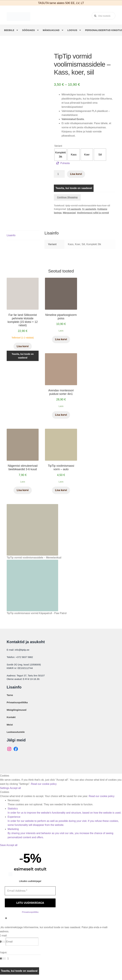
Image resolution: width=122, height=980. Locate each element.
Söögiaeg (29, 30)
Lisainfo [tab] (11, 235)
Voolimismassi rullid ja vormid (93, 213)
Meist (10, 725)
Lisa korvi (76, 174)
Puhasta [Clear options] (65, 163)
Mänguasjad (51, 30)
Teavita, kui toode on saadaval (74, 188)
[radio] (60, 155)
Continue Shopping (67, 197)
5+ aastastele (89, 209)
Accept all (15, 788)
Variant (58, 146)
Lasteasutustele (16, 732)
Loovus (72, 30)
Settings (5, 788)
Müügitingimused (17, 710)
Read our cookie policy (44, 784)
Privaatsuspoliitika (17, 702)
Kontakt (11, 717)
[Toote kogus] (59, 174)
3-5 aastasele (74, 209)
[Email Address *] (30, 891)
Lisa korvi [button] (23, 346)
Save (3, 845)
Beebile (9, 30)
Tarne (10, 695)
